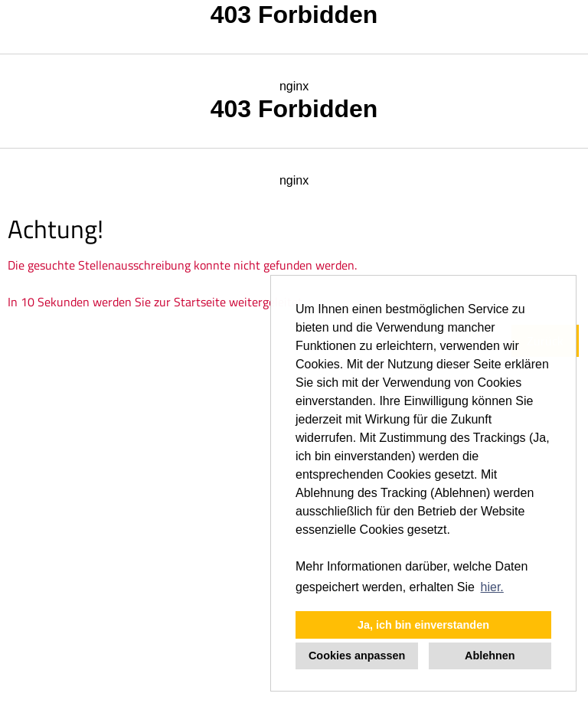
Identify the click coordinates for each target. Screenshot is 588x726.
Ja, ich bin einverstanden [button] (423, 625)
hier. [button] (492, 587)
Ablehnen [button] (490, 656)
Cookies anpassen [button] (357, 656)
